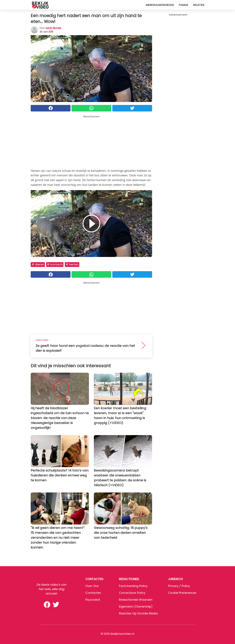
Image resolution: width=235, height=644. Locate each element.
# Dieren (38, 264)
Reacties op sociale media (138, 613)
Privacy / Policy (179, 586)
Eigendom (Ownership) (136, 606)
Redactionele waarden (136, 600)
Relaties (199, 5)
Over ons (92, 586)
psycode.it (93, 600)
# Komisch (55, 264)
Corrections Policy (132, 593)
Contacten (93, 593)
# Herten (72, 264)
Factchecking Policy (133, 586)
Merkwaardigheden (160, 5)
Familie (183, 5)
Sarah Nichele (53, 28)
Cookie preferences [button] (182, 593)
